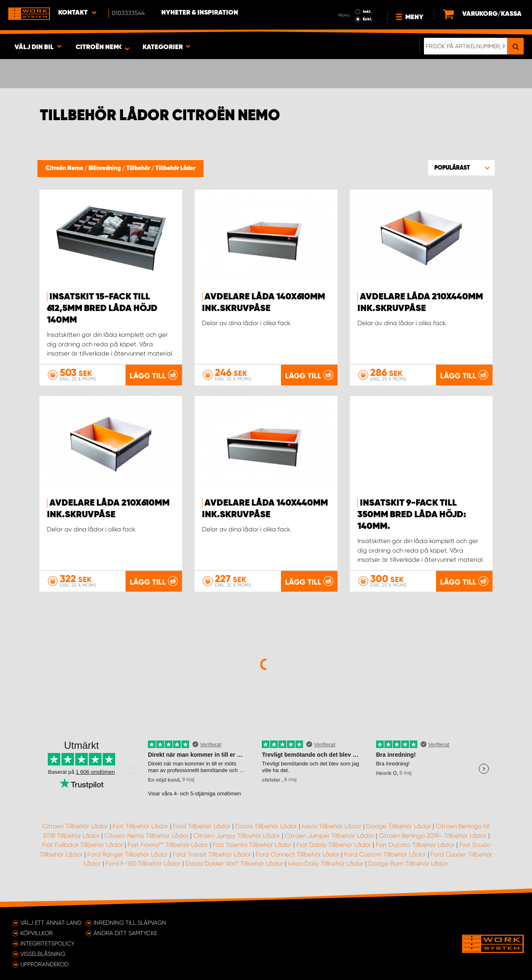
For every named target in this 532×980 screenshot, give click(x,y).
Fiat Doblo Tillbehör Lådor (334, 845)
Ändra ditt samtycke (125, 933)
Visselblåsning (43, 954)
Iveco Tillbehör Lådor (332, 826)
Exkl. (368, 19)
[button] (461, 168)
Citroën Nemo (65, 168)
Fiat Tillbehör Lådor (140, 826)
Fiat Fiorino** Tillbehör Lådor (168, 845)
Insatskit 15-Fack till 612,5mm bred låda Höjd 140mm (102, 309)
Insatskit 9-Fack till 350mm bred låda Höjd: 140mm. (412, 515)
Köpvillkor (37, 933)
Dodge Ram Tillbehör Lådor (408, 864)
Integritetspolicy (47, 943)
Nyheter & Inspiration (200, 13)
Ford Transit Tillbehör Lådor (212, 854)
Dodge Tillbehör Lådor (399, 826)
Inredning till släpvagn (130, 923)
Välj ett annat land (51, 923)
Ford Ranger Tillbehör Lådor (128, 854)
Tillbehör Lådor (175, 168)
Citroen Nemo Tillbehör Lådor (147, 836)
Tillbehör (139, 168)
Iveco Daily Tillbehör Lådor (326, 864)
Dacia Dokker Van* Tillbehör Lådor (234, 864)
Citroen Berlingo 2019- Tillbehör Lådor (433, 836)
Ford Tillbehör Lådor (202, 826)
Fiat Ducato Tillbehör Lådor (415, 845)
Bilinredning (105, 168)
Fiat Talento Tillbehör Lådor (252, 845)
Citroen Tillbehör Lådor (75, 826)
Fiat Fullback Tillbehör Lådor (83, 845)
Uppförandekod (44, 964)
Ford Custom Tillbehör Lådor (385, 854)
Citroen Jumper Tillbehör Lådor (329, 836)
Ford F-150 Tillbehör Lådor (143, 864)
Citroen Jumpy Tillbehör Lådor (237, 836)
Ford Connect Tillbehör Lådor (298, 854)
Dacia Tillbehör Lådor (266, 826)
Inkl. (367, 12)
